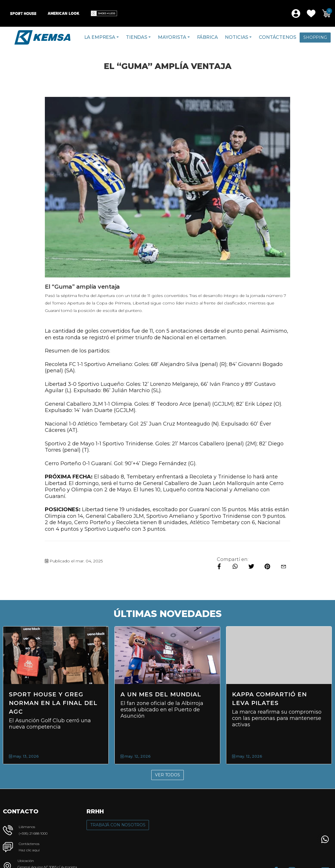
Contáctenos (277, 37)
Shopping (315, 37)
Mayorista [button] (172, 37)
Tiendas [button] (137, 37)
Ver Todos (167, 775)
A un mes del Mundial (161, 694)
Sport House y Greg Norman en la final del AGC (53, 703)
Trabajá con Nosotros (118, 825)
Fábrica (207, 37)
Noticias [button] (237, 37)
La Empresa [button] (100, 37)
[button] (311, 14)
